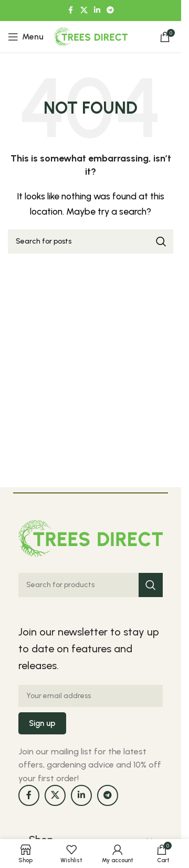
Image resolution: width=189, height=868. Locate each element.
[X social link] (84, 11)
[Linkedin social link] (97, 11)
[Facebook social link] (71, 11)
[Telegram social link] (110, 11)
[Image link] (91, 537)
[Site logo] (91, 36)
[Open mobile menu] (26, 37)
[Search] (91, 241)
